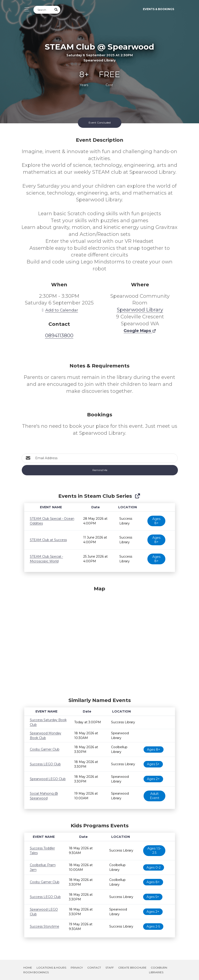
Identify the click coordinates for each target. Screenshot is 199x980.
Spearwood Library (140, 310)
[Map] (100, 641)
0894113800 (59, 336)
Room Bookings (36, 972)
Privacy (77, 968)
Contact (94, 968)
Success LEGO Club (45, 764)
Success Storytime (45, 926)
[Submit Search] (56, 10)
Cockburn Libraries (158, 970)
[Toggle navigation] (26, 9)
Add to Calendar (59, 310)
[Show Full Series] (137, 496)
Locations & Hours (51, 968)
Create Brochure (132, 968)
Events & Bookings (159, 9)
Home (28, 968)
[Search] (43, 10)
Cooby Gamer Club (45, 749)
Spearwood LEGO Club (48, 779)
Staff (110, 968)
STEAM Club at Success (48, 540)
